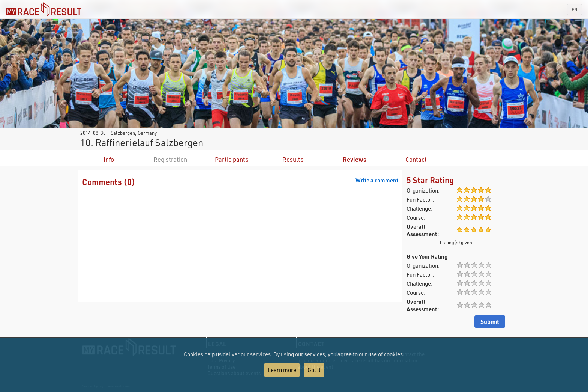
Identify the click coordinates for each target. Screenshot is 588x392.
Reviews (355, 159)
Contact (416, 159)
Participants (232, 159)
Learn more (282, 370)
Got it (314, 370)
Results (293, 159)
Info (109, 159)
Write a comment (377, 180)
